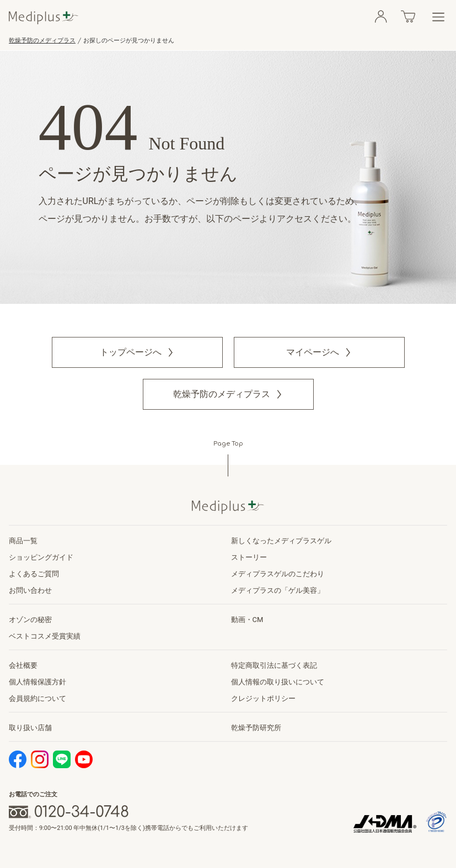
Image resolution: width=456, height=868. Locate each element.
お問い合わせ (30, 590)
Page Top (228, 444)
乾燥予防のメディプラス (42, 41)
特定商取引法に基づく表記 (274, 665)
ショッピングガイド (41, 557)
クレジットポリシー (263, 698)
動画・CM (247, 620)
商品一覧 (23, 541)
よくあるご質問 (34, 574)
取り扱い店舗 (30, 728)
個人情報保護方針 (37, 682)
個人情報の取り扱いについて (278, 682)
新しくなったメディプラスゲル (281, 541)
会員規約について (37, 698)
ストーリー (249, 557)
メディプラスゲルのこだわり (278, 574)
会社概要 (23, 665)
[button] (137, 352)
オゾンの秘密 (30, 620)
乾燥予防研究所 (256, 728)
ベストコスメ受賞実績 (45, 636)
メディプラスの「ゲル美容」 (278, 590)
